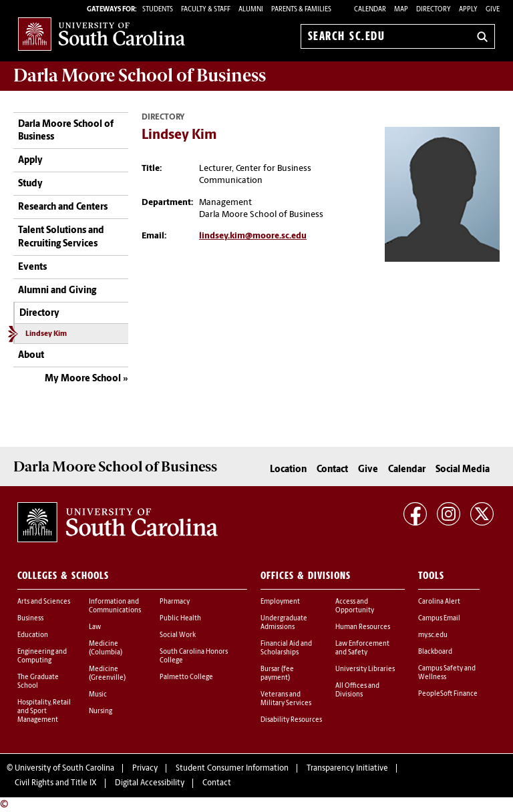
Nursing (101, 712)
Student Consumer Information (232, 769)
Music (98, 695)
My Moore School (83, 379)
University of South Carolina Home (102, 34)
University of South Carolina (64, 769)
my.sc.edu (433, 635)
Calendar (370, 10)
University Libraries (365, 669)
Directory (434, 10)
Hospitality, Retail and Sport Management (44, 712)
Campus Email (439, 619)
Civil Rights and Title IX (56, 783)
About (31, 356)
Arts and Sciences (44, 602)
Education (33, 635)
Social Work (178, 635)
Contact (332, 470)
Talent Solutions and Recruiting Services (61, 237)
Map (401, 10)
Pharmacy (175, 602)
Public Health (180, 619)
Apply (468, 10)
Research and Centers (63, 207)
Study (30, 184)
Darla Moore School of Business (66, 131)
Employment (280, 602)
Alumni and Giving (57, 291)
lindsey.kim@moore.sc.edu (253, 236)
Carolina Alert (439, 602)
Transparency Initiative (347, 769)
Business (30, 619)
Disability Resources (291, 720)
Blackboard (435, 652)
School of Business (140, 75)
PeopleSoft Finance (448, 694)
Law (95, 627)
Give (493, 10)
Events (32, 267)
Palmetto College (186, 677)
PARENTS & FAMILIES (301, 10)
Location (288, 470)
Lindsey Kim (46, 334)
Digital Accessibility (150, 783)
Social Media (463, 470)
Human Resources (363, 627)
